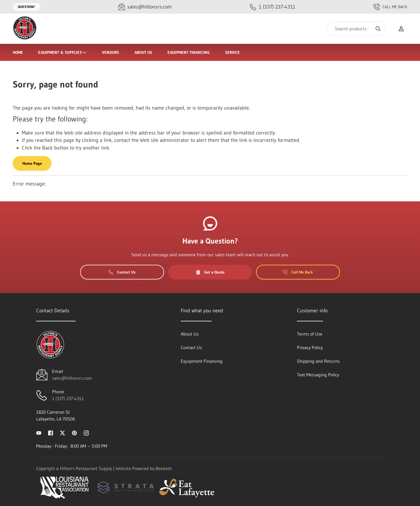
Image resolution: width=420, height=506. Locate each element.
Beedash (164, 468)
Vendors (111, 52)
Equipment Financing (189, 52)
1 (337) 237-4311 (68, 398)
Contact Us (122, 272)
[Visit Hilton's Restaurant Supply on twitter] (63, 432)
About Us (144, 52)
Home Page (32, 163)
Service (233, 52)
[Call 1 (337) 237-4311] (273, 7)
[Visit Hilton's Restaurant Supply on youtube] (39, 432)
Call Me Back (390, 7)
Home (18, 52)
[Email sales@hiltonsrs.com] (145, 7)
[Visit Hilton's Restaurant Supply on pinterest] (74, 432)
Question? (26, 7)
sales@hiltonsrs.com (72, 378)
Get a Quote (210, 272)
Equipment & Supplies (62, 52)
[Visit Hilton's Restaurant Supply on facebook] (51, 432)
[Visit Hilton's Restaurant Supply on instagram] (86, 432)
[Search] (356, 29)
